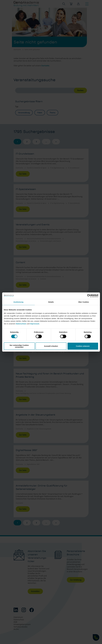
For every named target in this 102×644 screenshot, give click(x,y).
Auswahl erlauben (51, 346)
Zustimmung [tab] (18, 302)
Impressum (35, 324)
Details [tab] (51, 302)
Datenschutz (21, 324)
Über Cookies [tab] (84, 302)
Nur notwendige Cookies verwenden (19, 346)
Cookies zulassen (83, 346)
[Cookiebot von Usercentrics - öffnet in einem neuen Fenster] (89, 296)
